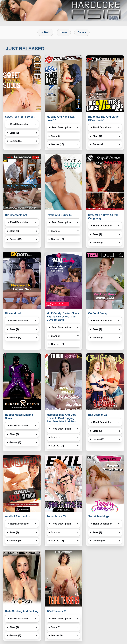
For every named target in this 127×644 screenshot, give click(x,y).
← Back (45, 32)
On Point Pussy (98, 313)
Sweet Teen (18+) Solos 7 (20, 117)
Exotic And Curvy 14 (59, 215)
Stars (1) (14, 329)
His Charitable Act (16, 215)
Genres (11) (99, 243)
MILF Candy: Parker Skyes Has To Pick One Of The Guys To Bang (63, 317)
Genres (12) (57, 239)
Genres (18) (57, 144)
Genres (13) (57, 541)
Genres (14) (16, 141)
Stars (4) (97, 136)
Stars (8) (14, 133)
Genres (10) (99, 541)
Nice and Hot (13, 313)
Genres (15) (16, 239)
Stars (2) (97, 234)
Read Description (20, 124)
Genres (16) (16, 541)
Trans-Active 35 (56, 516)
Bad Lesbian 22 (98, 415)
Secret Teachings (99, 516)
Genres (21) (99, 144)
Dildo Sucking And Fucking (22, 611)
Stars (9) (14, 532)
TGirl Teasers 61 (57, 611)
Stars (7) (14, 231)
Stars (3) (56, 336)
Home (64, 32)
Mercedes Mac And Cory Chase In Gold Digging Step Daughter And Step (62, 418)
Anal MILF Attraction (18, 516)
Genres (82, 32)
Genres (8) (15, 338)
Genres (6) (57, 635)
